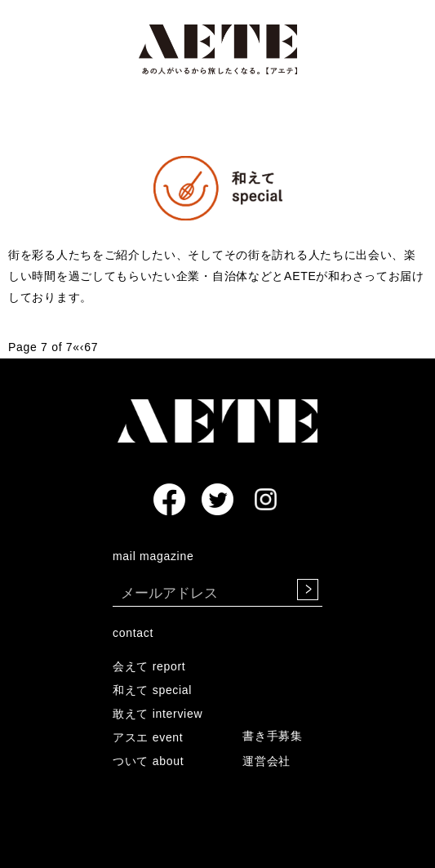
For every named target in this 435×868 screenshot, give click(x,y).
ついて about (148, 761)
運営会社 (266, 761)
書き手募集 (273, 736)
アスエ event (148, 737)
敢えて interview (158, 714)
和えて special (152, 690)
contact (133, 633)
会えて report (149, 666)
